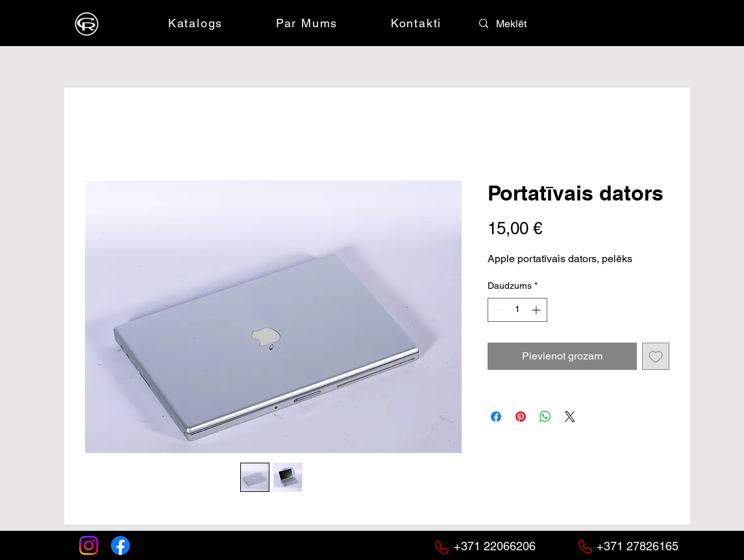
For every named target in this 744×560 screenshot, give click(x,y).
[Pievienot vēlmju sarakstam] (656, 356)
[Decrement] (498, 310)
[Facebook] (120, 545)
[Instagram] (89, 545)
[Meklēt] (525, 24)
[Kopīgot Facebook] (496, 417)
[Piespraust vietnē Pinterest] (521, 417)
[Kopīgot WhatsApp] (545, 417)
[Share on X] (570, 417)
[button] (591, 23)
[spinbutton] (517, 310)
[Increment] (537, 310)
